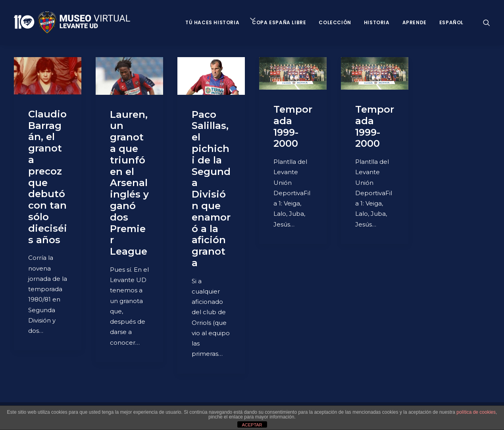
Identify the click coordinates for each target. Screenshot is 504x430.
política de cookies (476, 412)
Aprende (415, 22)
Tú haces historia (212, 22)
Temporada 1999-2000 (293, 126)
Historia (377, 22)
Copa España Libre (279, 22)
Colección (335, 22)
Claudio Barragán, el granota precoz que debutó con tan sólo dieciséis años (48, 177)
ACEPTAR (252, 425)
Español (451, 22)
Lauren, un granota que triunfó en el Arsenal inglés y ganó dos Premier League (129, 183)
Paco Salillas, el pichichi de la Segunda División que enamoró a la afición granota (211, 189)
